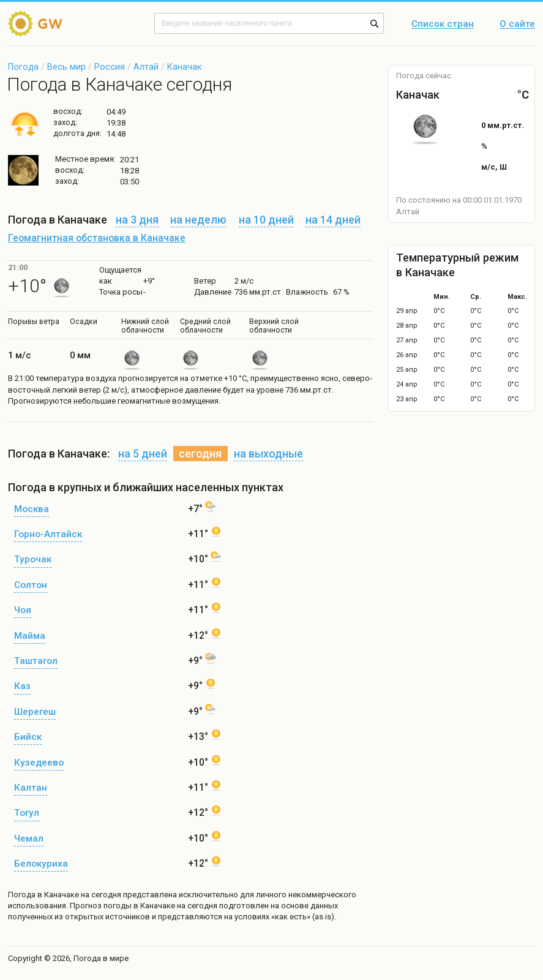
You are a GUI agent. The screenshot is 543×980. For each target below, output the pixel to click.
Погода (23, 67)
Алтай (146, 67)
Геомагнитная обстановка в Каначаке (97, 238)
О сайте (517, 24)
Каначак (184, 67)
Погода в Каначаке (43, 895)
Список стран (443, 24)
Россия (110, 67)
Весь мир (66, 67)
